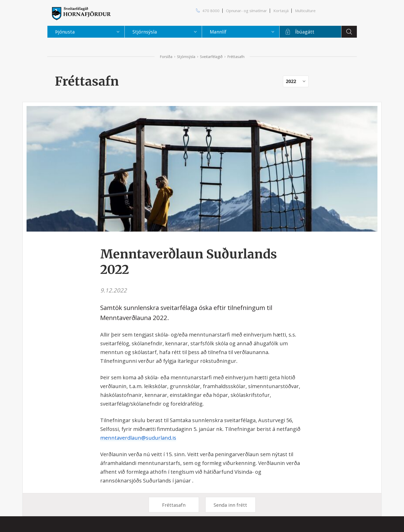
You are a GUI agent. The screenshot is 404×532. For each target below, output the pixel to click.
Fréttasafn (174, 505)
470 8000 (211, 11)
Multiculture (305, 11)
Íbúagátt (305, 32)
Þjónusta (65, 32)
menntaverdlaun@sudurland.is (138, 438)
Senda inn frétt (230, 505)
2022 (291, 81)
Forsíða (166, 57)
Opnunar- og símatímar (246, 11)
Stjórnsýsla (186, 57)
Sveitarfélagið (211, 57)
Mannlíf (218, 32)
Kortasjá (281, 11)
